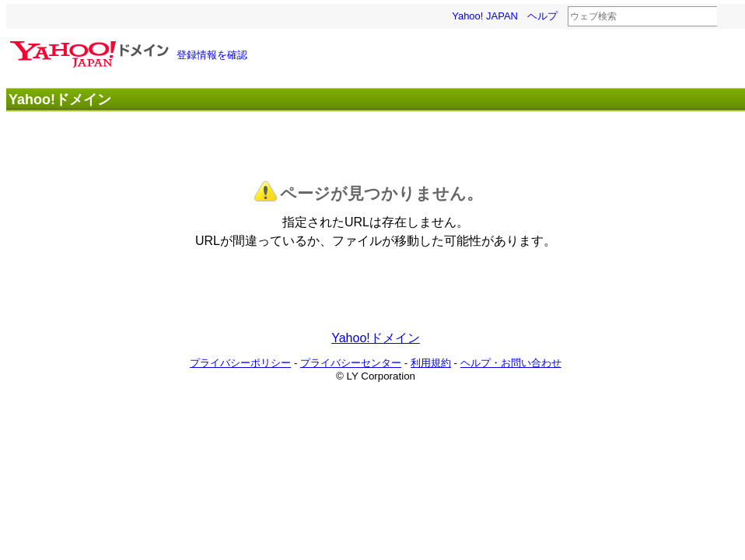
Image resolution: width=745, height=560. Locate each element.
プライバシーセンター (351, 363)
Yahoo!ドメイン (376, 338)
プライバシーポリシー (240, 363)
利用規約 (431, 363)
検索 (727, 17)
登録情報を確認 (212, 55)
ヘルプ (542, 16)
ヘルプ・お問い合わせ (511, 363)
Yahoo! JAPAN (485, 16)
